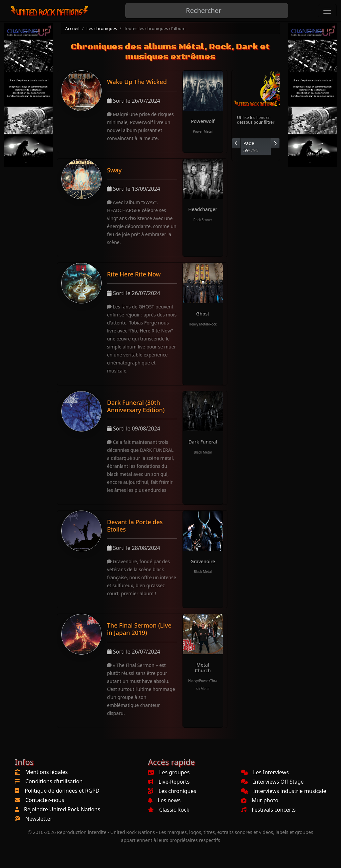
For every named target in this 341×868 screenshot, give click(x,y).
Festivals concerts (268, 810)
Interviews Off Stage (272, 782)
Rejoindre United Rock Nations (62, 809)
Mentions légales (47, 772)
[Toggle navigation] (327, 11)
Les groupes (169, 772)
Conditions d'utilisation (54, 781)
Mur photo (260, 800)
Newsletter (39, 819)
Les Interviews (265, 772)
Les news (164, 800)
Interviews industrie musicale (284, 791)
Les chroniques (102, 28)
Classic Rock (169, 810)
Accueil (72, 28)
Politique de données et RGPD (62, 791)
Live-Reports (169, 782)
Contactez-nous (45, 800)
